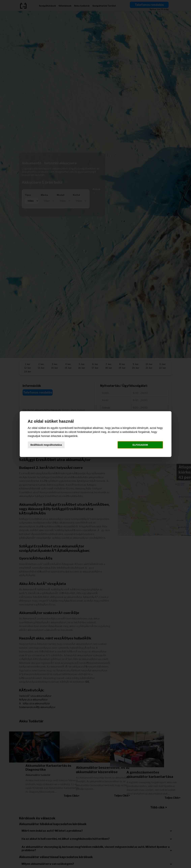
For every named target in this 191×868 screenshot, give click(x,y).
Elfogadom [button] (140, 445)
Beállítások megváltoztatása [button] (46, 445)
